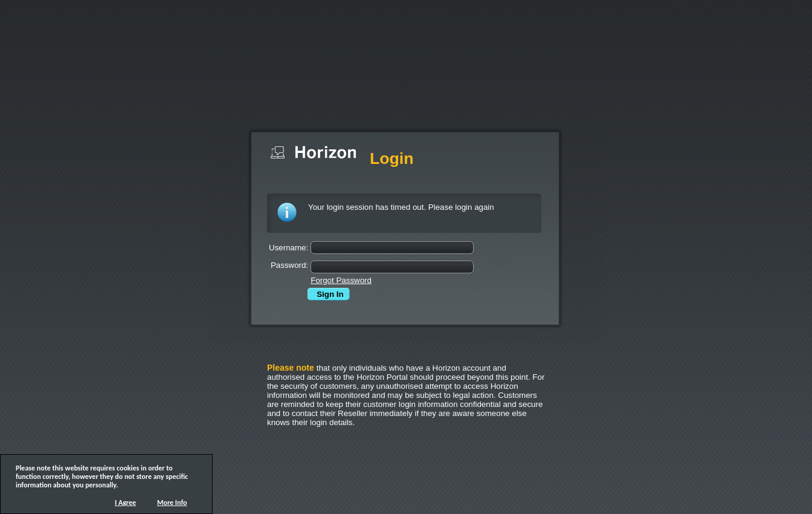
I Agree (125, 503)
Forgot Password (341, 280)
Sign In (327, 294)
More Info (172, 503)
